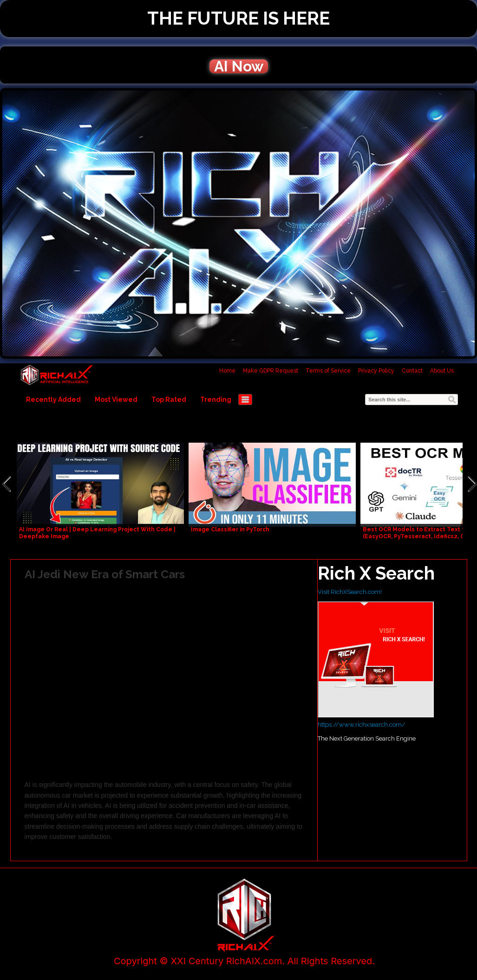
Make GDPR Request (271, 371)
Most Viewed (116, 400)
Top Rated (169, 400)
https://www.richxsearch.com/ (362, 725)
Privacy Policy (376, 371)
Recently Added (53, 400)
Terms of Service (328, 371)
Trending (216, 400)
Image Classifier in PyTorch (230, 529)
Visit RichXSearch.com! (350, 592)
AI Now (239, 66)
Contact (412, 371)
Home (227, 371)
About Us (442, 371)
